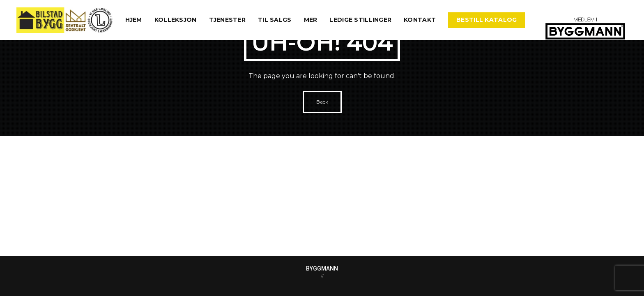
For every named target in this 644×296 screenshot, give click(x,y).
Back (322, 102)
